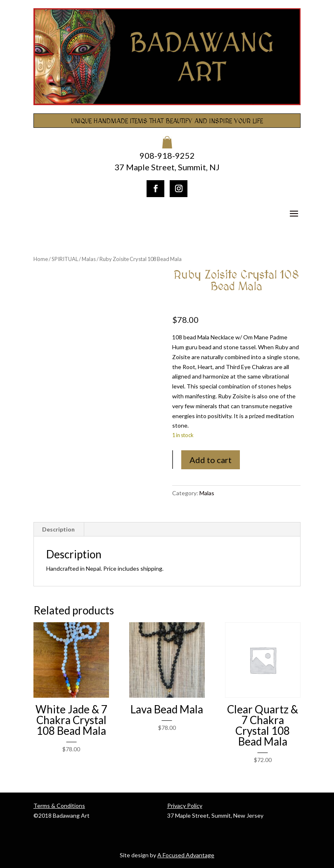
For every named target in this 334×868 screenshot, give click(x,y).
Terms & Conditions (59, 806)
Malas (89, 259)
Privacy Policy (185, 806)
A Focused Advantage (186, 855)
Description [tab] (58, 529)
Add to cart (211, 460)
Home (41, 259)
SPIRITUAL (65, 259)
